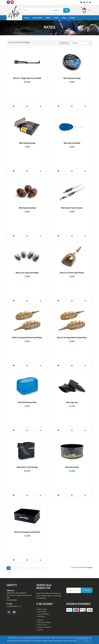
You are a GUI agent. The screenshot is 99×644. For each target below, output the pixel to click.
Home (27, 18)
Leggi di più (87, 641)
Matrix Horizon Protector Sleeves (72, 208)
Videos (57, 18)
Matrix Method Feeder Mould (27, 403)
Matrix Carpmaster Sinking (72, 78)
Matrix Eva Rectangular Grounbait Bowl (27, 532)
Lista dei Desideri (43, 614)
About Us (40, 620)
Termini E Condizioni (44, 627)
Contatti (72, 18)
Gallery (48, 18)
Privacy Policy (42, 625)
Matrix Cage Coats (72, 403)
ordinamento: (64, 43)
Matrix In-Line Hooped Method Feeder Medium (27, 338)
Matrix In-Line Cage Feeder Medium (27, 273)
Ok (79, 641)
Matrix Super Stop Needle (72, 143)
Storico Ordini (41, 612)
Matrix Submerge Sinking (27, 143)
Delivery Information (44, 622)
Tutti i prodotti (37, 18)
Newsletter (41, 616)
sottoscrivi (87, 590)
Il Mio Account (42, 609)
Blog (64, 18)
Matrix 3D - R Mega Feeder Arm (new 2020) (27, 78)
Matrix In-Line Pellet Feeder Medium (72, 273)
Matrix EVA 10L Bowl (72, 467)
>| (9, 572)
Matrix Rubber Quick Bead (27, 208)
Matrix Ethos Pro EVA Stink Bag (27, 467)
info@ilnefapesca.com (14, 606)
